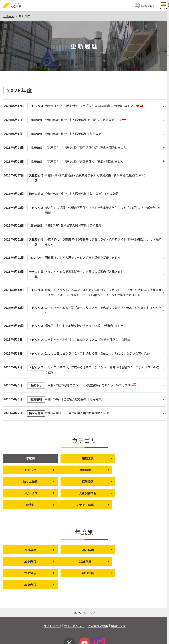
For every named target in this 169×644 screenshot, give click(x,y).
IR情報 (150, 482)
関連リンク (118, 603)
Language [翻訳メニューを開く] (148, 5)
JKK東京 (8, 16)
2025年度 (93, 538)
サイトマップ (52, 603)
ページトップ (84, 590)
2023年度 (38, 550)
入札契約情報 (92, 482)
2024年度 (149, 538)
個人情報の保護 (98, 603)
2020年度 (38, 562)
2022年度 (93, 550)
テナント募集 (37, 493)
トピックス (37, 482)
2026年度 (38, 538)
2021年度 (149, 550)
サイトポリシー (74, 603)
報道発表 (94, 458)
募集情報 (38, 470)
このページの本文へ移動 (84, 0)
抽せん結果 (93, 470)
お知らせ (149, 458)
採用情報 (149, 470)
